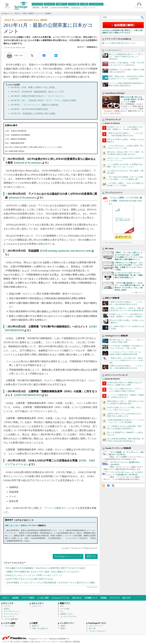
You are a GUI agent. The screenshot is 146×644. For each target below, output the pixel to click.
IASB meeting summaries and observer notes (66, 251)
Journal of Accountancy (29, 163)
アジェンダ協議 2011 (55, 508)
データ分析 (65, 609)
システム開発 (9, 626)
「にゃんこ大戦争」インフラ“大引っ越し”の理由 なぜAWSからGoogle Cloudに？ (125, 201)
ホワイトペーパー (96, 626)
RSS (104, 486)
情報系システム (67, 614)
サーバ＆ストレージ (12, 611)
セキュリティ (37, 606)
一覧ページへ (139, 292)
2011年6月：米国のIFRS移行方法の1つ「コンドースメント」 (38, 96)
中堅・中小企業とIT (40, 628)
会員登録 (15, 598)
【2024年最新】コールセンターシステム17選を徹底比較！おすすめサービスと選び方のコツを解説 (50, 583)
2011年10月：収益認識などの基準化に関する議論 (33, 114)
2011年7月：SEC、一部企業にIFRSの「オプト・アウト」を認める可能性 (44, 100)
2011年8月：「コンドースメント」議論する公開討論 (34, 105)
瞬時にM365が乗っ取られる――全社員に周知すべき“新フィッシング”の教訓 (132, 99)
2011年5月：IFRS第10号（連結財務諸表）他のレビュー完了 (38, 92)
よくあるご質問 (43, 598)
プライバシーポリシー (50, 642)
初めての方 (126, 598)
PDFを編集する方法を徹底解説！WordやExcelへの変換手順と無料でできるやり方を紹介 (45, 568)
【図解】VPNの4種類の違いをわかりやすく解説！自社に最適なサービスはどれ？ (43, 572)
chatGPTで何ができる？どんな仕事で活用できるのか (29, 579)
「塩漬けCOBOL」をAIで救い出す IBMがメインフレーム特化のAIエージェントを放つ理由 (127, 360)
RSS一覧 (92, 628)
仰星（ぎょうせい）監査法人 (16, 525)
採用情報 (76, 642)
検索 (143, 17)
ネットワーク (9, 617)
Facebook (108, 486)
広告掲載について (91, 598)
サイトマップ (115, 598)
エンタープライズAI (68, 617)
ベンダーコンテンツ (113, 50)
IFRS (88, 69)
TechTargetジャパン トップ (68, 556)
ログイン (6, 598)
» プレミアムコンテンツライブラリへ (118, 243)
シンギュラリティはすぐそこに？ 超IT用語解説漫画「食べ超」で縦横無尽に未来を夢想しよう (129, 275)
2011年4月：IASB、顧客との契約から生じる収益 (33, 87)
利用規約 (104, 598)
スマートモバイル (11, 614)
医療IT (63, 626)
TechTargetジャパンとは (60, 598)
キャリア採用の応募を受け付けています (120, 43)
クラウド (7, 606)
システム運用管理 (11, 619)
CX (62, 611)
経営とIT (91, 556)
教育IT (63, 628)
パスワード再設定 (28, 598)
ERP (62, 606)
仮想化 (7, 609)
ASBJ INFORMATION (29, 395)
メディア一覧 (7, 642)
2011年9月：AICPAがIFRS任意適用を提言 (29, 109)
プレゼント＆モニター (98, 631)
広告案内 (25, 642)
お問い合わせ (77, 598)
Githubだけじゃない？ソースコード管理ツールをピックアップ (34, 575)
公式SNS (17, 642)
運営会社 (68, 642)
